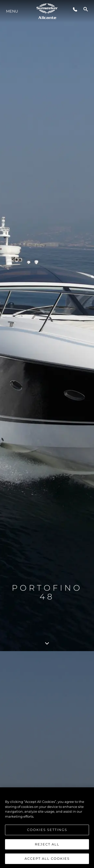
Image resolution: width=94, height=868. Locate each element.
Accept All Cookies (47, 858)
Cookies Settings (47, 830)
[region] (47, 828)
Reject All (47, 844)
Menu (12, 11)
